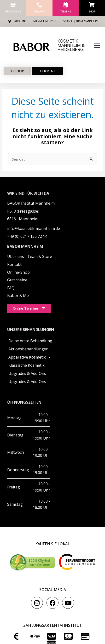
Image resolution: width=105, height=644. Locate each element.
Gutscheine (13, 12)
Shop (92, 12)
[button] (97, 45)
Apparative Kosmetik (29, 357)
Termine (66, 12)
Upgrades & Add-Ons (27, 373)
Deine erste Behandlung (30, 341)
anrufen (39, 12)
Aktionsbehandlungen (28, 349)
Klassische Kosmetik (26, 365)
